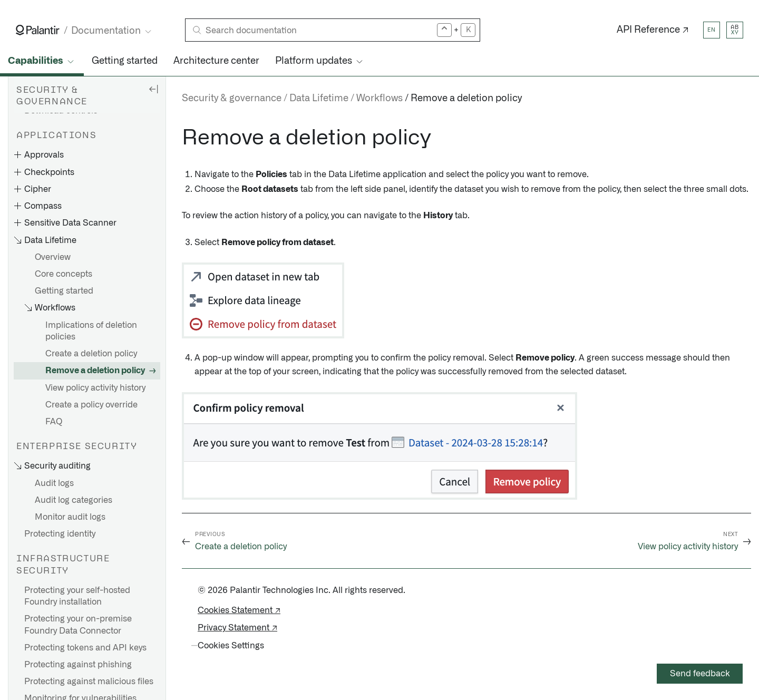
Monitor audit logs (70, 517)
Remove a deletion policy (95, 371)
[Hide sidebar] (153, 89)
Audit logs (54, 483)
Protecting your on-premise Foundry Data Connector (78, 625)
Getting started (125, 61)
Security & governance (232, 99)
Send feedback (700, 674)
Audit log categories (74, 500)
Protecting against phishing (78, 665)
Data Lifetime (319, 99)
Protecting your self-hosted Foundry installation (77, 596)
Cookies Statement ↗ (239, 610)
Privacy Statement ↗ (237, 628)
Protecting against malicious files (89, 682)
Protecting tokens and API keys (85, 648)
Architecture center (216, 61)
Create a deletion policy (91, 354)
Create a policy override (91, 405)
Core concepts (64, 274)
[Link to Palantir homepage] (38, 30)
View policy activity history (95, 388)
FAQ (54, 422)
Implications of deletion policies (91, 331)
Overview (53, 257)
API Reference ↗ (653, 30)
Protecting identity (60, 534)
